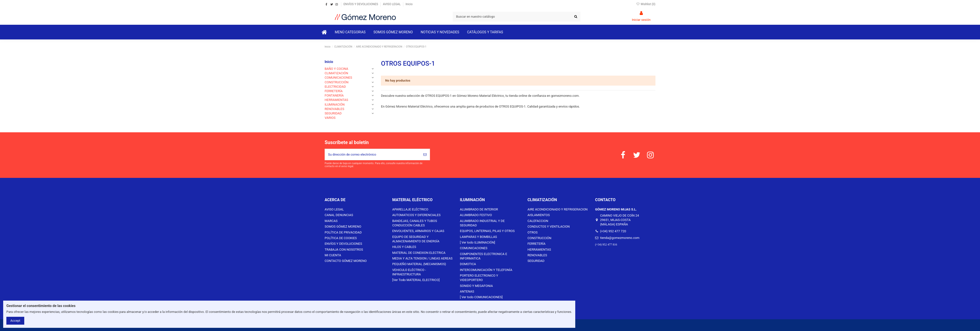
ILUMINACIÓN (335, 104)
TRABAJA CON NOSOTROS (344, 250)
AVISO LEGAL (392, 4)
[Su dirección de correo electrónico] (373, 155)
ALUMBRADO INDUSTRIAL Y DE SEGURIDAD (482, 223)
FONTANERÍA (334, 95)
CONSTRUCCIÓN (337, 82)
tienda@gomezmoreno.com (620, 238)
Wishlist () (646, 4)
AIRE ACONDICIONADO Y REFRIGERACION (557, 209)
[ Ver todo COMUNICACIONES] (481, 297)
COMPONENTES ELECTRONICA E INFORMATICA (484, 256)
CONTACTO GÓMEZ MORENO (346, 261)
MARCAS (331, 221)
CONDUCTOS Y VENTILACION (549, 227)
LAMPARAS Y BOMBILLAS (478, 237)
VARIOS (330, 118)
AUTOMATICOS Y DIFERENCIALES (416, 215)
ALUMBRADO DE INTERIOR (479, 209)
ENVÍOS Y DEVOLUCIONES (361, 4)
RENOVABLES (334, 109)
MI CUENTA (333, 255)
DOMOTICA (468, 264)
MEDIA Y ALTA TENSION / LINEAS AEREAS (422, 258)
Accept (15, 321)
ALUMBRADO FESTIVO (476, 215)
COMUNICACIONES (338, 78)
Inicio (409, 4)
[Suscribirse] (425, 155)
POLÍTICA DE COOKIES (341, 238)
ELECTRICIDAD (335, 87)
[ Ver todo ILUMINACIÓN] (478, 242)
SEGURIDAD (333, 113)
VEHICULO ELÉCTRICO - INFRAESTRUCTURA (409, 272)
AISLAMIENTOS (539, 215)
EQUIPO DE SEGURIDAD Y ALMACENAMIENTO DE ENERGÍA (416, 239)
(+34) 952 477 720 (613, 231)
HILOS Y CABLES (404, 247)
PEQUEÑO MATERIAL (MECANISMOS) (419, 264)
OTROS (533, 232)
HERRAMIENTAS (336, 100)
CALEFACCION (538, 221)
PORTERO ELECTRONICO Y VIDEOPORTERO (479, 278)
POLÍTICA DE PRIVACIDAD (343, 232)
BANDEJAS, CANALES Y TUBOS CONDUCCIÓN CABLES (415, 223)
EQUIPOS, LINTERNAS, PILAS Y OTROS (487, 231)
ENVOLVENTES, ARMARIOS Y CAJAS (418, 231)
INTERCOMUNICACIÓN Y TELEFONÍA (486, 270)
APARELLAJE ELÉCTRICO (410, 209)
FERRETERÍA (334, 91)
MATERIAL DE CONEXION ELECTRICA (419, 253)
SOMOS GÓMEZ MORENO (343, 227)
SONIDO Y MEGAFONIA (476, 286)
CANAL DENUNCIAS (339, 215)
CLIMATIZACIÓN (336, 73)
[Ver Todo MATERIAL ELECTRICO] (416, 280)
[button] (350, 32)
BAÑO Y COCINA (336, 69)
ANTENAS (467, 291)
